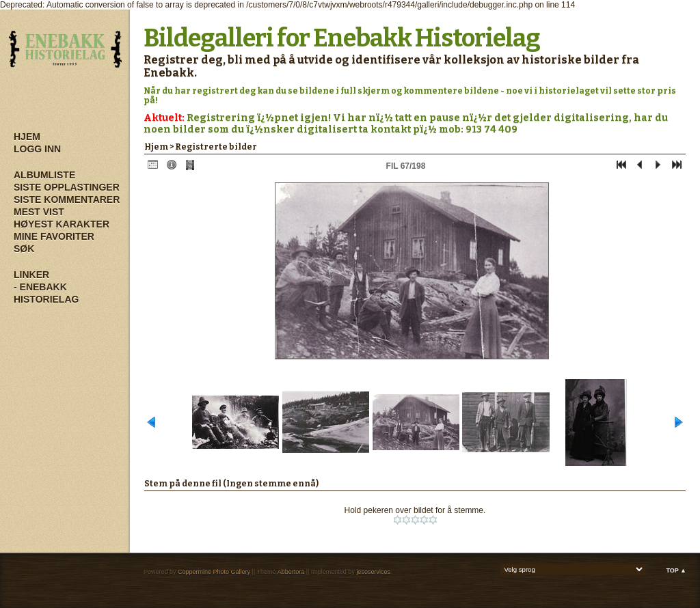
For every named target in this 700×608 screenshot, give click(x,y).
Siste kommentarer (67, 199)
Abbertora (291, 572)
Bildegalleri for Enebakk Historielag (342, 38)
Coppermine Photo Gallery (214, 572)
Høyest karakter (62, 224)
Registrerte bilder (216, 147)
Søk (24, 249)
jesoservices (373, 572)
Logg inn (37, 149)
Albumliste (44, 175)
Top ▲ (676, 570)
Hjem (27, 137)
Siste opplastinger (67, 187)
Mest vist (39, 212)
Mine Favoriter (54, 236)
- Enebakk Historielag (46, 293)
